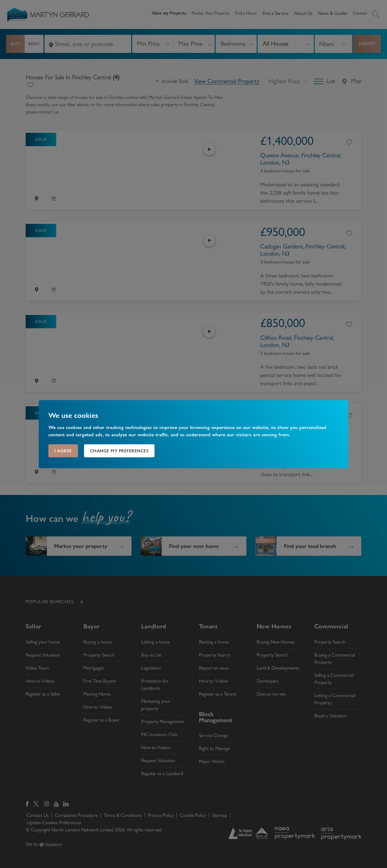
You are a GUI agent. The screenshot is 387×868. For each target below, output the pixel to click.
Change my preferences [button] (119, 450)
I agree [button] (63, 450)
